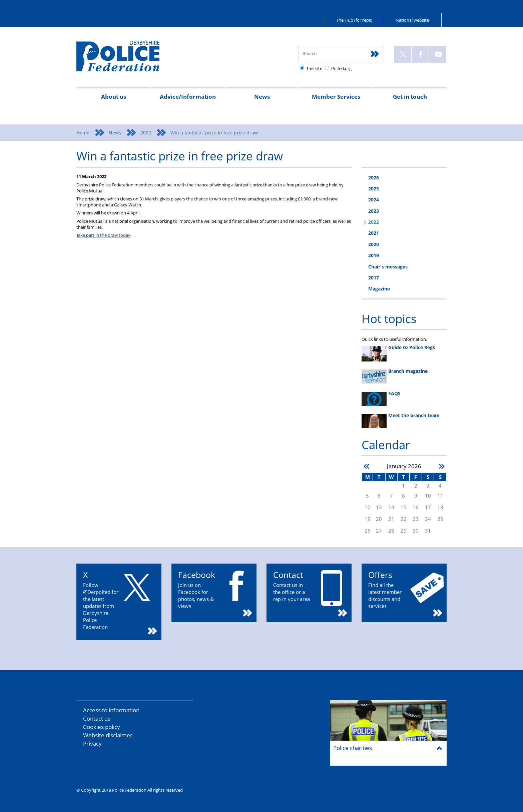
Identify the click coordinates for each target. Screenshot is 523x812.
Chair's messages (388, 267)
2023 (374, 211)
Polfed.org (341, 68)
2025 (374, 189)
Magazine (379, 289)
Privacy (92, 743)
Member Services (336, 97)
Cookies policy (102, 727)
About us (114, 97)
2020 (374, 244)
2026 (374, 178)
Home (83, 133)
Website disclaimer (108, 735)
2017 (374, 278)
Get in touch (410, 97)
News (262, 97)
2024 (374, 200)
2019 (374, 255)
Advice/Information (188, 97)
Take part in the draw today (103, 235)
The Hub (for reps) (354, 20)
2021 (374, 233)
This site (314, 68)
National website (412, 20)
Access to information (111, 710)
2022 (146, 133)
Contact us (97, 718)
